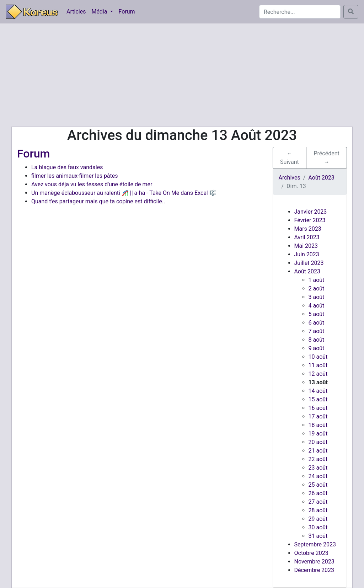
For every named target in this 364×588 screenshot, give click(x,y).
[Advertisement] (182, 75)
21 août (318, 451)
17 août (318, 416)
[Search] (300, 12)
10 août (318, 357)
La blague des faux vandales (67, 167)
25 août (318, 485)
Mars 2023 (308, 229)
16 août (318, 408)
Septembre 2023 (315, 544)
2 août (317, 288)
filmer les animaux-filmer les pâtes (75, 176)
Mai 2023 (306, 246)
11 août (318, 365)
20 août (318, 442)
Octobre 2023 (311, 553)
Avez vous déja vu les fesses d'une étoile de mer (92, 184)
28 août (318, 510)
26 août (318, 493)
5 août (317, 314)
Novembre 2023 (314, 562)
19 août (318, 434)
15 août (318, 399)
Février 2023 (310, 220)
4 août (317, 306)
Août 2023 (307, 271)
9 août (317, 348)
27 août (318, 502)
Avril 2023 (307, 237)
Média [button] (100, 12)
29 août (318, 519)
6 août (317, 323)
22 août (318, 459)
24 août (318, 476)
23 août (318, 468)
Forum (127, 12)
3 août (317, 297)
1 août (317, 280)
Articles (76, 12)
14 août (318, 391)
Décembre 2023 (314, 570)
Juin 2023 (307, 254)
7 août (317, 331)
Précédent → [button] (327, 158)
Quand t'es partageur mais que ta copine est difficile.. (98, 201)
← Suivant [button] (290, 158)
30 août (318, 527)
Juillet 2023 (309, 263)
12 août (318, 374)
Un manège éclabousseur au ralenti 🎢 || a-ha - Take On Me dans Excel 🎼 (124, 193)
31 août (318, 536)
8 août (317, 340)
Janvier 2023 (311, 212)
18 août (318, 425)
